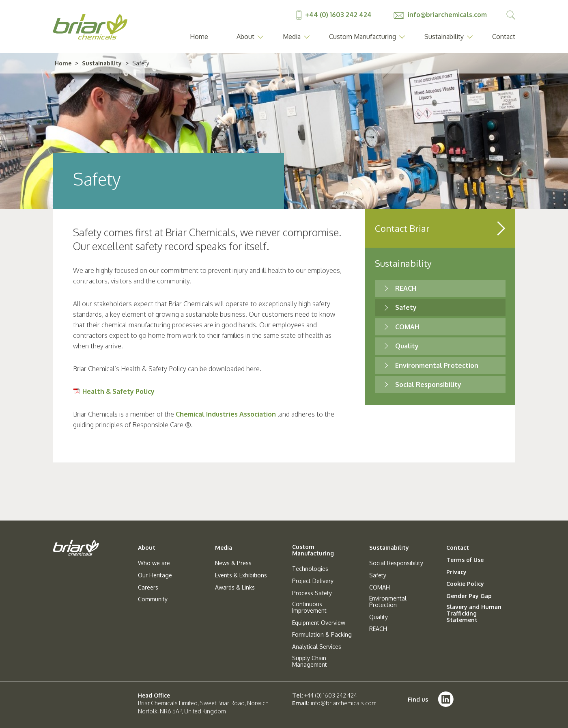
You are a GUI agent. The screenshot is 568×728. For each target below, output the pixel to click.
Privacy (456, 572)
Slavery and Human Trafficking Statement (474, 614)
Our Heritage (155, 575)
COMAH (407, 327)
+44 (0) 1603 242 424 (335, 15)
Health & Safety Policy (118, 391)
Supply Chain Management (310, 661)
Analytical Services (317, 647)
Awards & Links (235, 588)
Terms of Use (465, 560)
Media (292, 37)
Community (153, 599)
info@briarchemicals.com (440, 15)
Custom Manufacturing (363, 37)
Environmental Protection (437, 365)
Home (199, 37)
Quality (407, 346)
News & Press (233, 563)
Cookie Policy (465, 584)
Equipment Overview (319, 623)
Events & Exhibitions (241, 575)
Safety (406, 307)
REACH (406, 288)
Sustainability (444, 37)
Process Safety (312, 593)
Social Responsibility (428, 385)
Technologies (310, 569)
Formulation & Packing (322, 635)
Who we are (154, 563)
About (245, 37)
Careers (148, 588)
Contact (504, 37)
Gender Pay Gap (469, 596)
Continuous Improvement (309, 607)
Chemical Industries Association (226, 414)
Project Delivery (313, 581)
